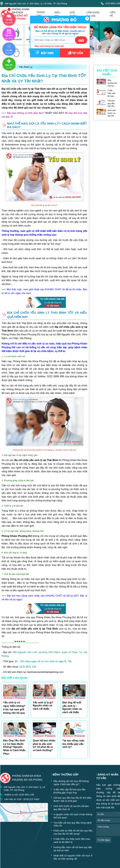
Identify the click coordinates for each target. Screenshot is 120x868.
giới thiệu (73, 14)
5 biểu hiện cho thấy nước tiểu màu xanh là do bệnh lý (72, 840)
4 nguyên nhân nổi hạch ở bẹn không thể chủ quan (73, 816)
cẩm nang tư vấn (93, 14)
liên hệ (112, 14)
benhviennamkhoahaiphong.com (46, 672)
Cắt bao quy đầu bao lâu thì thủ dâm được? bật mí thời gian (112, 103)
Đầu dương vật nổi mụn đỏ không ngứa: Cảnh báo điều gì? (112, 83)
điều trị (57, 14)
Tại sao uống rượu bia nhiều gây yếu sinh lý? (73, 744)
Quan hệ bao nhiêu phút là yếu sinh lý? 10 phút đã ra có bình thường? (44, 745)
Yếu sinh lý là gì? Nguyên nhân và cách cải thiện (43, 706)
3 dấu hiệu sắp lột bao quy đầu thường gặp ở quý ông (112, 93)
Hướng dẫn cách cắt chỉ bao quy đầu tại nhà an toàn (73, 849)
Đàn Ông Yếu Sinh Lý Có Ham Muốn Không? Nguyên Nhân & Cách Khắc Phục (14, 747)
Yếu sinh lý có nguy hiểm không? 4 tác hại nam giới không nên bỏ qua (14, 708)
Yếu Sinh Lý (26, 67)
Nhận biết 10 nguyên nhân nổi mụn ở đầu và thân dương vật (73, 857)
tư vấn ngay (104, 840)
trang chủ (41, 14)
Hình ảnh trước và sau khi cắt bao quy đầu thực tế (112, 113)
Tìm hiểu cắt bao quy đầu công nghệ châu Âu (72, 824)
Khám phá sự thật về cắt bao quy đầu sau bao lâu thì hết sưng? (73, 832)
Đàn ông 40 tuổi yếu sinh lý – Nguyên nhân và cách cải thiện (72, 707)
